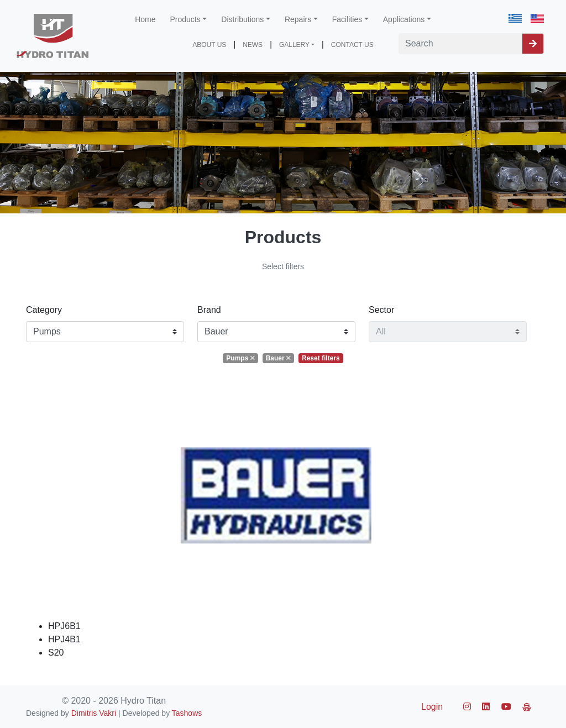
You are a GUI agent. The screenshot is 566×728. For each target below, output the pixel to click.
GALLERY (294, 45)
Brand (209, 310)
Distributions (242, 19)
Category (44, 310)
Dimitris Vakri (94, 713)
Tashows (187, 713)
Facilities (347, 19)
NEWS (253, 45)
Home (145, 19)
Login (432, 707)
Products (185, 19)
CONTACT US (352, 45)
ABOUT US (209, 45)
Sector (381, 310)
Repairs (298, 19)
